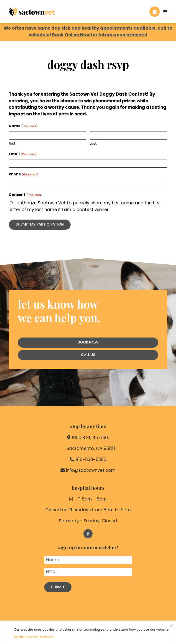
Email (23, 155)
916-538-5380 (88, 460)
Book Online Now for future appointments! (100, 35)
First (12, 144)
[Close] (171, 624)
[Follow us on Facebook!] (88, 534)
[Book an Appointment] (155, 12)
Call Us (88, 355)
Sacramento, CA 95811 (88, 449)
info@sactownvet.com (88, 470)
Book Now (88, 343)
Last (93, 144)
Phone (23, 175)
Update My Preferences (34, 637)
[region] (88, 632)
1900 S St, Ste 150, (88, 438)
